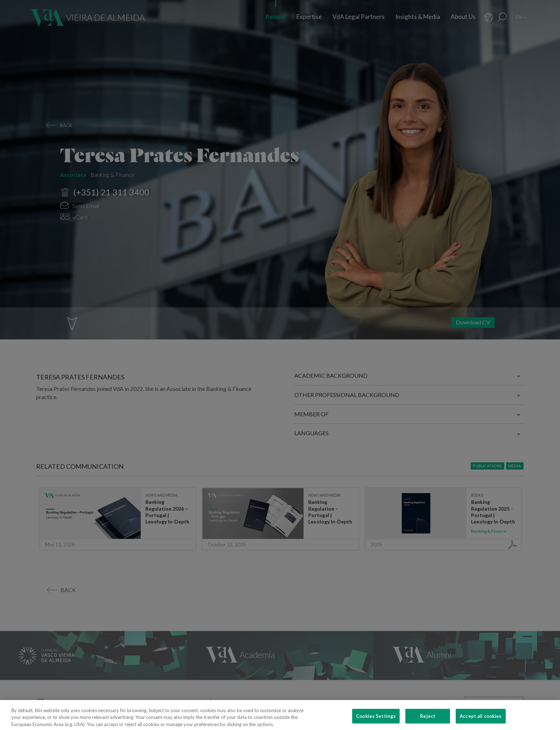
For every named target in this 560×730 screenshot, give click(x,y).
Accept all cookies (481, 720)
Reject (428, 720)
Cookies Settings (376, 720)
